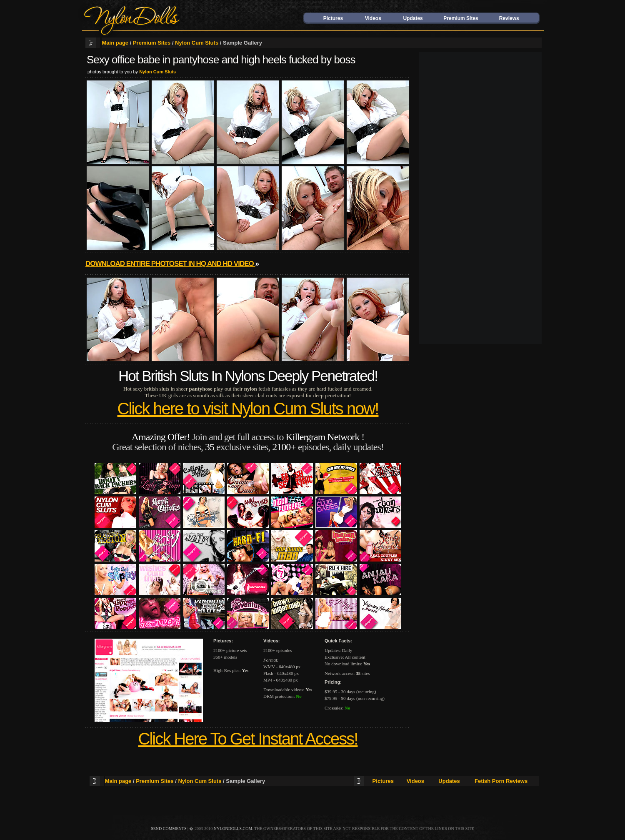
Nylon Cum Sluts (197, 43)
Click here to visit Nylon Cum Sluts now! (248, 409)
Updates (413, 18)
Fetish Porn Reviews (501, 781)
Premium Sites (461, 18)
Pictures (333, 18)
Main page (115, 43)
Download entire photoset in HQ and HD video (170, 264)
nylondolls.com (233, 829)
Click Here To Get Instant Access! (248, 739)
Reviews (509, 18)
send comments (169, 829)
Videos (373, 18)
